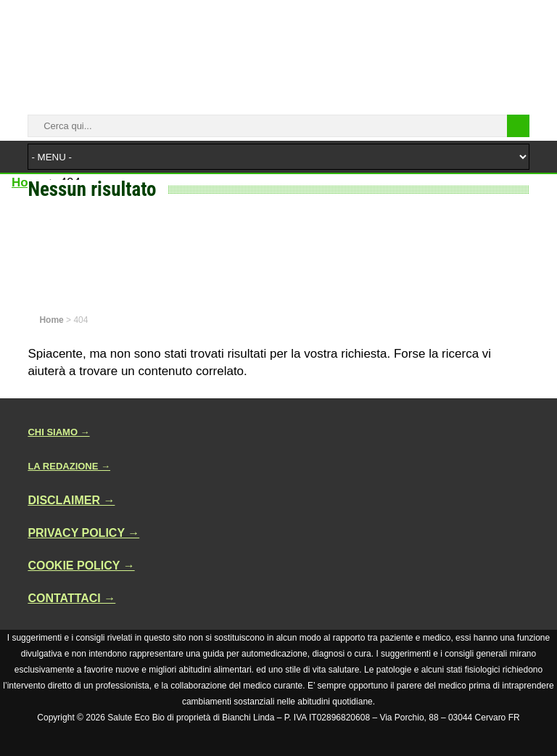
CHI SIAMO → (58, 432)
